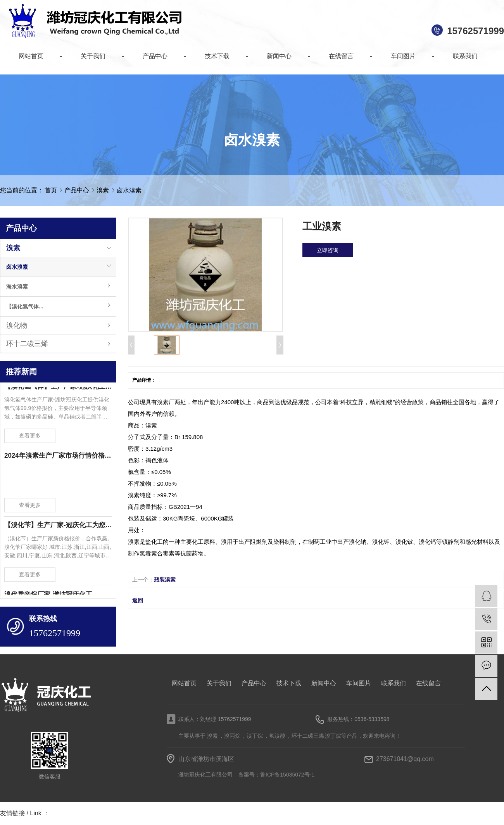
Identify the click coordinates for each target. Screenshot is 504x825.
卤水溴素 (129, 190)
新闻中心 (324, 683)
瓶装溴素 (165, 579)
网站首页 (184, 683)
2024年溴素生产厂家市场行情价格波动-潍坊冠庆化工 (58, 457)
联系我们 (394, 683)
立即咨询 (328, 250)
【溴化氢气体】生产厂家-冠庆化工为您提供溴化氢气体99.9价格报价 (58, 388)
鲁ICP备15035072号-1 (287, 775)
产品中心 (78, 190)
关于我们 (219, 683)
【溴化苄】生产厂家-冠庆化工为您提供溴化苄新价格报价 (58, 527)
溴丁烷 (255, 736)
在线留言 (428, 683)
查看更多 (30, 437)
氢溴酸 (277, 736)
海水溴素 (17, 287)
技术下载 (289, 683)
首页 (51, 190)
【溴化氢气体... (25, 306)
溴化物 (17, 325)
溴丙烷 (232, 736)
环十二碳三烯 (27, 344)
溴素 (104, 190)
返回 (138, 600)
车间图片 (359, 683)
